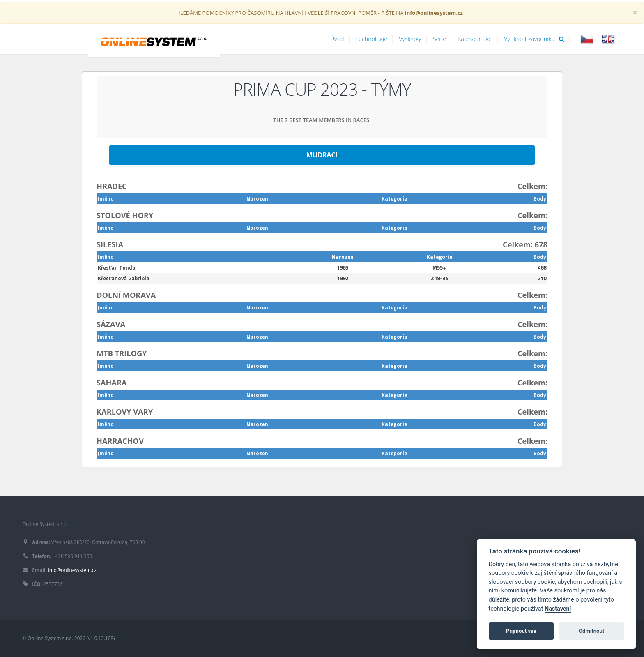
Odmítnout (591, 631)
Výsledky (410, 39)
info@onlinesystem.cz (72, 570)
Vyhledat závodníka (534, 39)
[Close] (635, 13)
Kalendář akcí (475, 39)
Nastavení (558, 609)
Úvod (337, 39)
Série (439, 39)
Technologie (372, 39)
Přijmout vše (521, 631)
